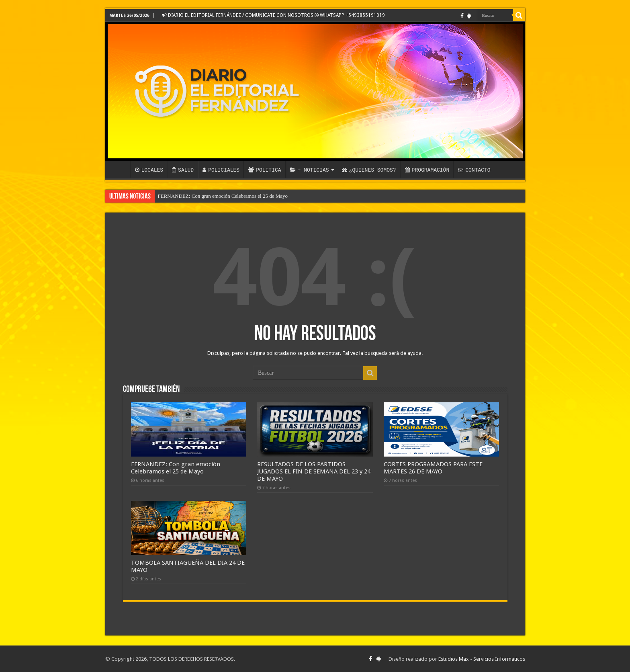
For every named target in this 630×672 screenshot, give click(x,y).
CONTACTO (474, 170)
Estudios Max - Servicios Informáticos (482, 659)
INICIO (120, 169)
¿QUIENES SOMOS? (369, 170)
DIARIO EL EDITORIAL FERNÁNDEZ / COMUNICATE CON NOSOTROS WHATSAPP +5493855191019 (273, 15)
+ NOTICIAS (310, 170)
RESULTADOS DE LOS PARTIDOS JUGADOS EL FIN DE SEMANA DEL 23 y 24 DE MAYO (314, 471)
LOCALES (149, 170)
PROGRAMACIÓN (427, 170)
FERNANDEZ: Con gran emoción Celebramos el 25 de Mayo (223, 196)
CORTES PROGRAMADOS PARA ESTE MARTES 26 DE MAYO (433, 468)
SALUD (183, 170)
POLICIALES (221, 170)
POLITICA (265, 170)
